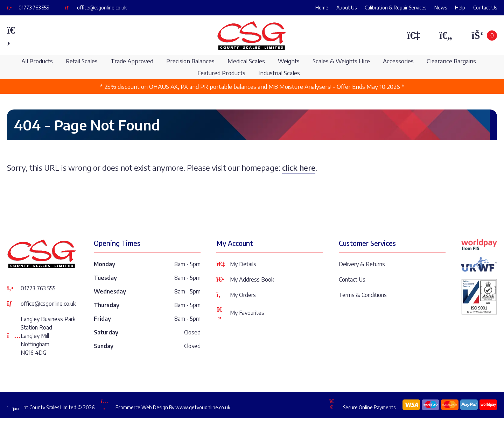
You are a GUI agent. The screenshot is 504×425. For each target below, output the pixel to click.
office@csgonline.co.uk (102, 8)
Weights (289, 61)
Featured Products (221, 73)
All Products (37, 61)
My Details (236, 264)
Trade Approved (132, 61)
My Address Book (245, 279)
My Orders (236, 295)
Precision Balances (190, 61)
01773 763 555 (34, 8)
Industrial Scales (279, 73)
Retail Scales (82, 61)
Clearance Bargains (451, 61)
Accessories (398, 61)
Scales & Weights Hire (341, 61)
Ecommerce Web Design (142, 407)
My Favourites (240, 313)
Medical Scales (246, 61)
